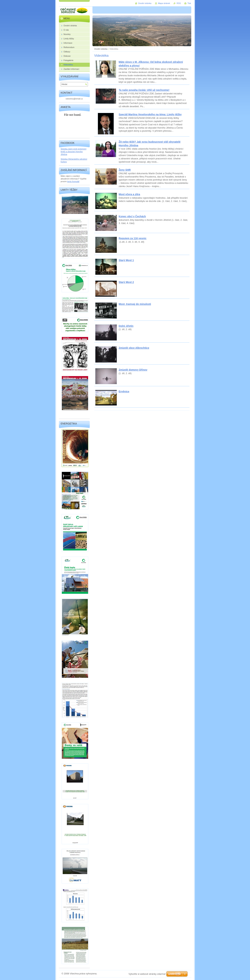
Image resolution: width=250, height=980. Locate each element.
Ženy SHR (125, 170)
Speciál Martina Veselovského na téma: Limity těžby (150, 114)
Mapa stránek (164, 3)
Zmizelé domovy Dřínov (133, 370)
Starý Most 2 (126, 282)
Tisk (189, 3)
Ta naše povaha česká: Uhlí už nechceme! (144, 90)
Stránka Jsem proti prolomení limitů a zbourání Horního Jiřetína (74, 152)
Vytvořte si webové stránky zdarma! (147, 974)
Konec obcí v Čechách (132, 216)
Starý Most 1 (126, 260)
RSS (179, 3)
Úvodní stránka (101, 49)
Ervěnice (124, 391)
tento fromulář (73, 181)
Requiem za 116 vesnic (133, 238)
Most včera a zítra (129, 194)
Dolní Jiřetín (126, 326)
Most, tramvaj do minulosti (135, 304)
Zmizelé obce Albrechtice (134, 348)
